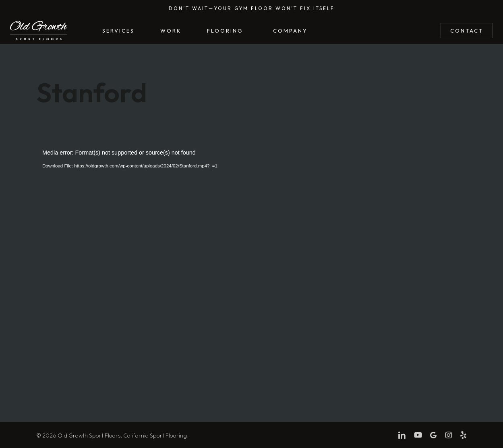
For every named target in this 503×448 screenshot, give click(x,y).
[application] (251, 267)
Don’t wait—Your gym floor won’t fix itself (252, 8)
